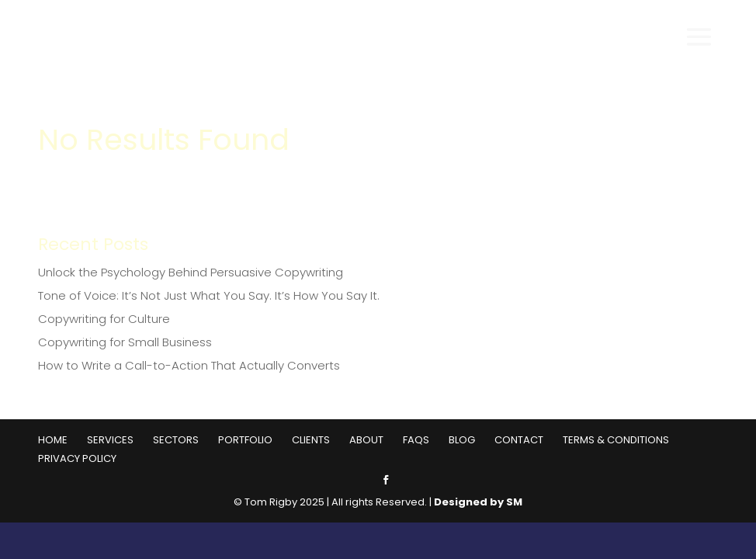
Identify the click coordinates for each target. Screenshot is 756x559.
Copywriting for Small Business (125, 342)
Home (53, 440)
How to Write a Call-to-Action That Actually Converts (189, 365)
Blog (462, 440)
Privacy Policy (77, 458)
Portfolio (245, 440)
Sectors (176, 440)
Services (110, 440)
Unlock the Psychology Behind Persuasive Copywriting (191, 272)
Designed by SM (478, 502)
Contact (519, 440)
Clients (311, 440)
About (366, 440)
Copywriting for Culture (104, 319)
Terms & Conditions (616, 440)
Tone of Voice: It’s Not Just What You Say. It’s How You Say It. (209, 295)
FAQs (416, 440)
